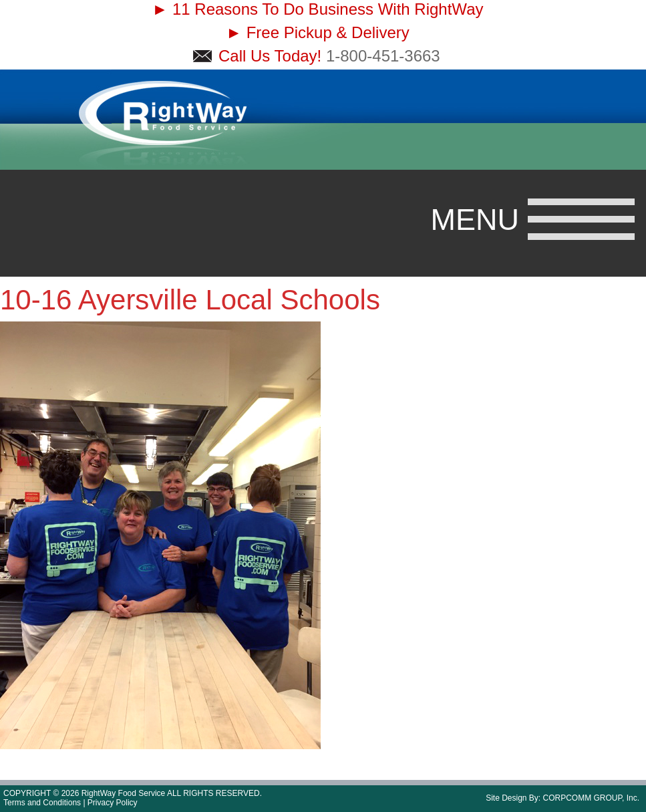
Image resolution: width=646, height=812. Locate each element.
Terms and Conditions (42, 803)
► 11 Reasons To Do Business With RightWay (318, 9)
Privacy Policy (113, 803)
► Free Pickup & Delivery (318, 32)
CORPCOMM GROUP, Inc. (591, 798)
